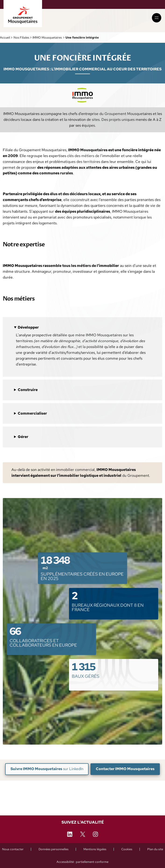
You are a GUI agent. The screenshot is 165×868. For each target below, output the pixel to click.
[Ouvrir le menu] (157, 18)
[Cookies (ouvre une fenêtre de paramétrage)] (127, 849)
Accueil (5, 37)
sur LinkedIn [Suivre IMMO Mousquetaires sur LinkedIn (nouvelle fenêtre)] (47, 769)
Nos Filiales (21, 37)
